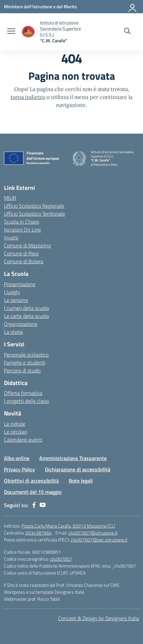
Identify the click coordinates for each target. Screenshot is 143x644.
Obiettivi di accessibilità (31, 481)
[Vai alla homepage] (28, 32)
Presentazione (20, 284)
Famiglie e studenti (25, 363)
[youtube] (43, 505)
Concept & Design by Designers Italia (99, 618)
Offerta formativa (23, 393)
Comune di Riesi (21, 253)
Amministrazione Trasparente (73, 458)
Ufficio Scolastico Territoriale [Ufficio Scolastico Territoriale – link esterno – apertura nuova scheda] (35, 214)
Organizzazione (21, 324)
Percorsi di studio (22, 370)
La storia (13, 332)
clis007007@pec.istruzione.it (99, 540)
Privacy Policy (19, 469)
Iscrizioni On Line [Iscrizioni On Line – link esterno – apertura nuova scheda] (22, 230)
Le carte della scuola (26, 316)
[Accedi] (133, 7)
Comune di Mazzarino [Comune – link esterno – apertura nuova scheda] (27, 245)
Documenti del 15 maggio (33, 492)
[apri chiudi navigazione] (11, 32)
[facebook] (34, 505)
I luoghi (12, 292)
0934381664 (39, 533)
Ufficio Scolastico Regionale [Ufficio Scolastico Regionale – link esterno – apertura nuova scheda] (34, 206)
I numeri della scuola (26, 308)
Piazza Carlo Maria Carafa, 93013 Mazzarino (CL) (68, 526)
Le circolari (16, 432)
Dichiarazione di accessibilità (78, 469)
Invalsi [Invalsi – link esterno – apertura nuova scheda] (11, 237)
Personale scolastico (26, 355)
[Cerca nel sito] (127, 32)
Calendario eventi (23, 440)
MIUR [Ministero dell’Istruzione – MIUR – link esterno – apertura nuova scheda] (10, 198)
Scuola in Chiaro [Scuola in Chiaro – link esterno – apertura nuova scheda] (21, 222)
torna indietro (28, 97)
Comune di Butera (24, 261)
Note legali (81, 481)
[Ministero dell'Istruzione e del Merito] (40, 6)
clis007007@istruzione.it (93, 533)
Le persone (16, 300)
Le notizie (15, 424)
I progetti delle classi (26, 401)
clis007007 (61, 559)
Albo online (17, 458)
